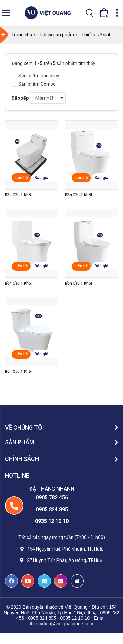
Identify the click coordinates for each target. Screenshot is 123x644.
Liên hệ (21, 178)
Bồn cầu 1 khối (18, 195)
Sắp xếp (20, 98)
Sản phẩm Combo (34, 84)
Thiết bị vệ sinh (96, 35)
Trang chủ (22, 35)
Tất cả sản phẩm (57, 35)
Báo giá (41, 178)
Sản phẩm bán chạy (36, 76)
